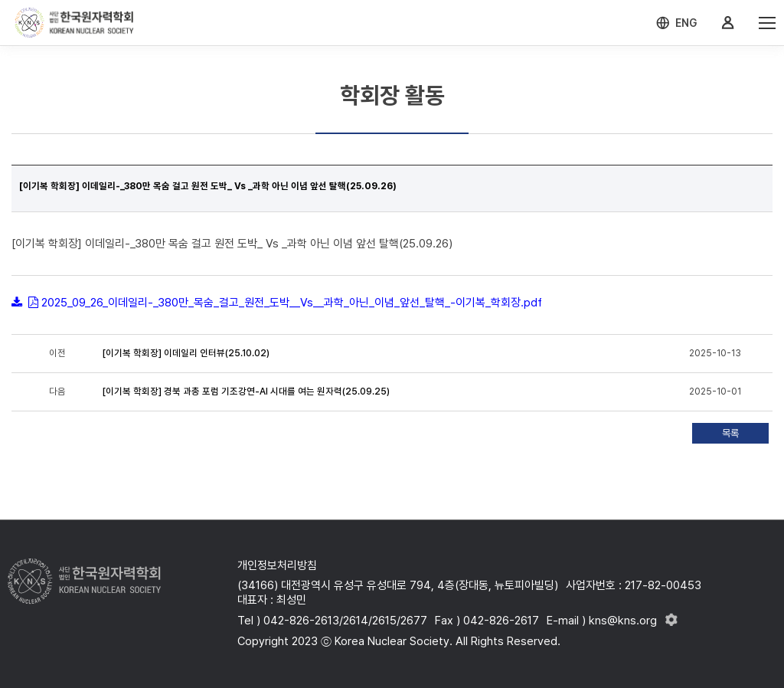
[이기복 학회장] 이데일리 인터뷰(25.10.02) (186, 353)
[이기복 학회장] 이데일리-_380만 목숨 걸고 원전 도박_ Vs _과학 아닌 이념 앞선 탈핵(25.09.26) (208, 186)
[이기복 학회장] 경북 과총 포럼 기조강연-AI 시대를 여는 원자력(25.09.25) (246, 392)
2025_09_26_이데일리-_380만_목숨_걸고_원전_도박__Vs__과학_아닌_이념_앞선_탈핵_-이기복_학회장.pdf (292, 303)
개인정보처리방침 (277, 565)
